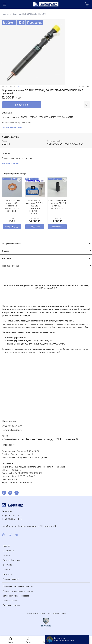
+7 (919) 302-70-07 (12, 519)
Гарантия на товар (11, 605)
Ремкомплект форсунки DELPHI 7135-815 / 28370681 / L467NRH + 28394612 (35, 207)
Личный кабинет (11, 579)
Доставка (7, 565)
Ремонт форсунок (11, 560)
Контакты (7, 574)
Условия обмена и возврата (16, 596)
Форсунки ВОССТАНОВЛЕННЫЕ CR (29, 14)
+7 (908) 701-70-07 (12, 426)
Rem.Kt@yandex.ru (12, 430)
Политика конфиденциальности (18, 586)
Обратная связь (10, 600)
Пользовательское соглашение (18, 591)
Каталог (7, 555)
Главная (6, 14)
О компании (9, 551)
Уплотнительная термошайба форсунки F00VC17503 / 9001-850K (12, 206)
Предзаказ (22, 105)
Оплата (6, 569)
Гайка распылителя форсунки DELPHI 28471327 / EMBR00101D (57, 205)
